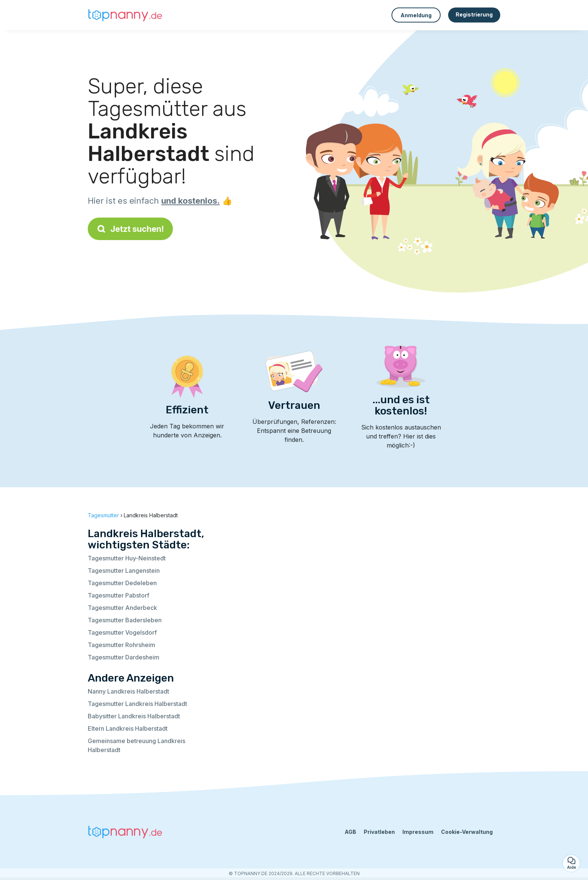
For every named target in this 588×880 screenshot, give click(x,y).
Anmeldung (416, 15)
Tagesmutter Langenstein (124, 571)
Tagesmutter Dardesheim (124, 657)
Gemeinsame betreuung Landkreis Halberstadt (136, 745)
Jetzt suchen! (130, 229)
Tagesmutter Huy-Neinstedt (127, 558)
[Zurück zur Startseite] (125, 15)
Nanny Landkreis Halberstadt (128, 691)
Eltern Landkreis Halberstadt (128, 728)
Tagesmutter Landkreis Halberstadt (137, 704)
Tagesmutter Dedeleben (122, 583)
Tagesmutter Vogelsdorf (122, 632)
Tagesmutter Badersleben (125, 620)
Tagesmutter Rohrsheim (121, 645)
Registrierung (474, 14)
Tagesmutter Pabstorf (118, 595)
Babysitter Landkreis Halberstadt (134, 716)
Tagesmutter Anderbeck (122, 608)
